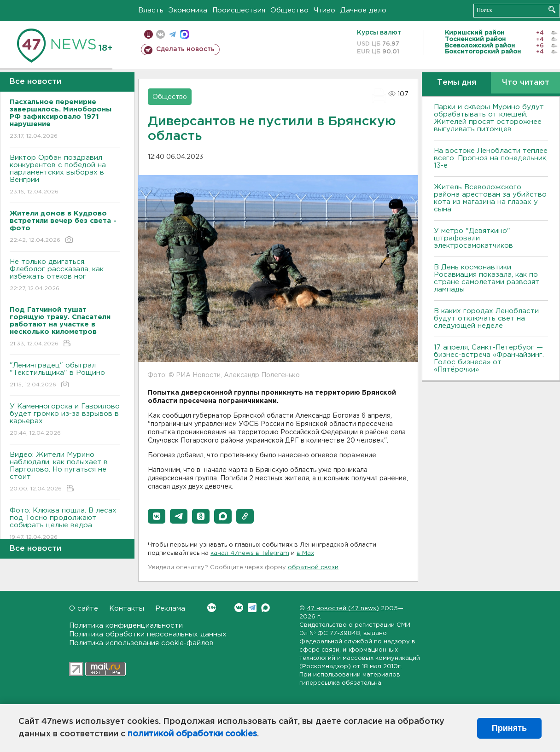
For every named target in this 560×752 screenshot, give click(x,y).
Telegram (252, 608)
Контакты (127, 609)
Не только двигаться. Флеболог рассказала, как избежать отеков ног (65, 276)
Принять (509, 728)
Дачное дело (363, 10)
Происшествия (239, 10)
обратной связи (313, 568)
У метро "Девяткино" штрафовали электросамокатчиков (473, 238)
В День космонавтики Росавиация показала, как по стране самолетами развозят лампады (487, 278)
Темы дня (457, 83)
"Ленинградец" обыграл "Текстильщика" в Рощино (65, 376)
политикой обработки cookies (192, 734)
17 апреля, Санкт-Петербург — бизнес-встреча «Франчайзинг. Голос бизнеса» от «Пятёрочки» (489, 359)
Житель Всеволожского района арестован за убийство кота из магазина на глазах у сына (490, 198)
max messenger (184, 34)
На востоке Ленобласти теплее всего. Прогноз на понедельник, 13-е (491, 158)
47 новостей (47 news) (343, 609)
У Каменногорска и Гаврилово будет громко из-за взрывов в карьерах (65, 420)
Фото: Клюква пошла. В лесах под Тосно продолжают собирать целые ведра (65, 524)
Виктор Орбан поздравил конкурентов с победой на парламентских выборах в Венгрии (65, 175)
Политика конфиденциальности (126, 626)
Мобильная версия (149, 34)
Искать (552, 9)
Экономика (188, 10)
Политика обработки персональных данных (148, 634)
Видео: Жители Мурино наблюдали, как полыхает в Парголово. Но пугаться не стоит (65, 472)
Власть (151, 10)
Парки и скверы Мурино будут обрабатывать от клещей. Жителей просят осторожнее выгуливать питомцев (489, 118)
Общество (289, 10)
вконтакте (160, 34)
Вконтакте (212, 608)
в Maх (305, 553)
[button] (157, 516)
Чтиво (324, 10)
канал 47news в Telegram (250, 553)
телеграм (172, 34)
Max (265, 608)
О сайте (84, 609)
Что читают (526, 83)
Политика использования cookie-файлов (141, 643)
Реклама (170, 609)
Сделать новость (185, 49)
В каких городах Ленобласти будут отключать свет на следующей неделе (486, 318)
